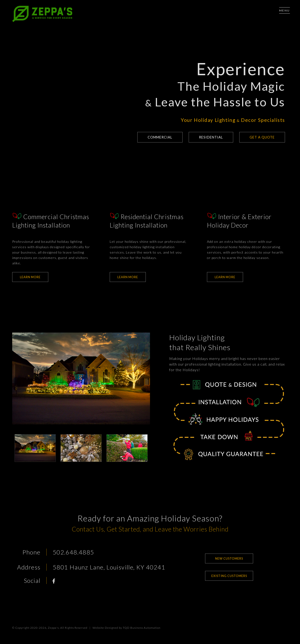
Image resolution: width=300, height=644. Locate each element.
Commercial (156, 137)
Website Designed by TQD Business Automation (127, 628)
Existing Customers (229, 576)
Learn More (30, 277)
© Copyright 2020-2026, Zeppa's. (36, 628)
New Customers (229, 558)
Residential (209, 137)
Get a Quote (262, 137)
